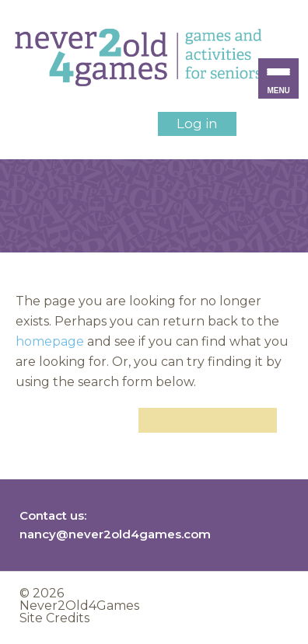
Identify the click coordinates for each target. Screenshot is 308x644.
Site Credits (54, 618)
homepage (50, 341)
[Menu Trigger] (278, 78)
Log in (197, 124)
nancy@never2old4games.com (115, 534)
